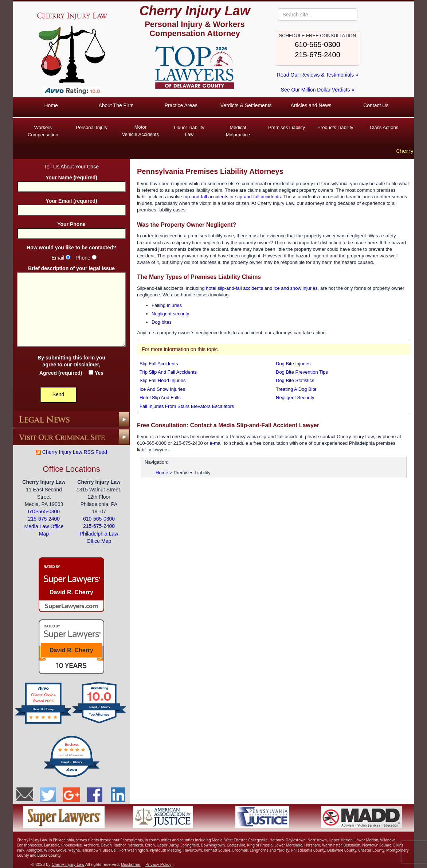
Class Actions (384, 127)
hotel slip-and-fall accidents (234, 288)
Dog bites (162, 322)
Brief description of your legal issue (71, 307)
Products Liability (335, 127)
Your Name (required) (71, 182)
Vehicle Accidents (141, 130)
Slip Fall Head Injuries (162, 380)
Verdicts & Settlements (246, 105)
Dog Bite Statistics (295, 380)
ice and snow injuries (296, 288)
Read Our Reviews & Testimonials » (318, 75)
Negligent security (170, 313)
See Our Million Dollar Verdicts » (318, 90)
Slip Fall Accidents (159, 363)
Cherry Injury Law (195, 11)
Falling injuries (167, 305)
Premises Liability (287, 127)
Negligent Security (295, 397)
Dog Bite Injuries (293, 363)
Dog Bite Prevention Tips (302, 372)
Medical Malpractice (238, 131)
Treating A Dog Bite (296, 389)
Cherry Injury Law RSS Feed (71, 452)
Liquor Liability (189, 131)
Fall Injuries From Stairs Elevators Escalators (187, 406)
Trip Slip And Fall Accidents (168, 372)
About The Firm (116, 105)
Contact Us (376, 105)
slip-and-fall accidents (258, 196)
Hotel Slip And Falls (160, 397)
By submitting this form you (71, 365)
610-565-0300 (318, 44)
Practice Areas (181, 105)
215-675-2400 (318, 55)
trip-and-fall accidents (206, 196)
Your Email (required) (71, 205)
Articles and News (311, 105)
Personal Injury (92, 127)
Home (51, 105)
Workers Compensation (43, 131)
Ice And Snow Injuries (162, 389)
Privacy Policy (158, 864)
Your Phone (71, 228)
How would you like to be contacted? (71, 247)
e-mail (216, 443)
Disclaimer (86, 364)
